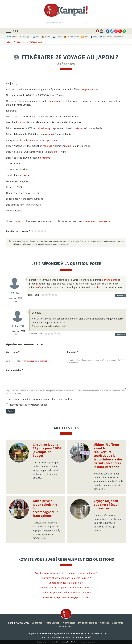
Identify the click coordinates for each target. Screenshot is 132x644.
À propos (37, 623)
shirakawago (45, 128)
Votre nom (13, 352)
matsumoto (29, 140)
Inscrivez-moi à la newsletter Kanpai (28, 405)
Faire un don (53, 623)
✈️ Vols (36, 37)
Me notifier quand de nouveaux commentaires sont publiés (40, 399)
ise (28, 181)
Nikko (68, 146)
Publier (11, 411)
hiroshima (45, 158)
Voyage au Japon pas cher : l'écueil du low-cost (106, 505)
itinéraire (54, 101)
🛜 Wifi (85, 37)
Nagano (49, 134)
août (38, 287)
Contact (104, 623)
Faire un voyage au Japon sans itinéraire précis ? (66, 588)
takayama (80, 128)
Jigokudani (51, 140)
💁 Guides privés (72, 37)
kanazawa (21, 122)
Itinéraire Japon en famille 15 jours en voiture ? (66, 592)
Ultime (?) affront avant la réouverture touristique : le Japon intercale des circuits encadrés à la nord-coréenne (108, 456)
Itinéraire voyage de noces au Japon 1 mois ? (66, 597)
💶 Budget (12, 37)
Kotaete (9, 42)
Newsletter (69, 623)
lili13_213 (17, 221)
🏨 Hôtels (46, 37)
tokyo (54, 152)
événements (111, 280)
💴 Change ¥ (25, 37)
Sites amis (117, 623)
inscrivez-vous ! (46, 361)
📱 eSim (94, 37)
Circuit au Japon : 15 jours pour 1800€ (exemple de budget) (47, 450)
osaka (26, 175)
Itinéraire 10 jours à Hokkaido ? (66, 583)
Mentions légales (88, 623)
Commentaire (15, 370)
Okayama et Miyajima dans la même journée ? (66, 578)
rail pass (47, 146)
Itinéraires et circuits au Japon (97, 221)
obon (99, 287)
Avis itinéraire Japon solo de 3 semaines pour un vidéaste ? (66, 573)
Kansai (34, 117)
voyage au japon (89, 89)
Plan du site (65, 627)
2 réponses (66, 64)
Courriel (73, 352)
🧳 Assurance (106, 37)
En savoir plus (90, 642)
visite (19, 140)
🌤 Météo (119, 37)
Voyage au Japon (21, 42)
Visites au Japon (36, 42)
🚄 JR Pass (57, 37)
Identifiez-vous (28, 361)
